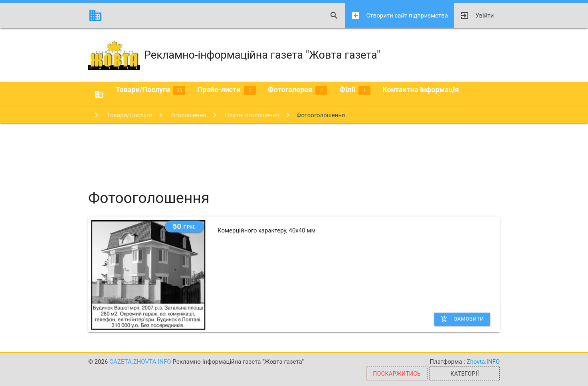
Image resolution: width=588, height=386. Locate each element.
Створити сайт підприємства (399, 16)
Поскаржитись (397, 374)
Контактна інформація (421, 90)
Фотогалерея (298, 90)
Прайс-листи (227, 90)
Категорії (464, 374)
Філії (355, 90)
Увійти (477, 16)
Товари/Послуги (150, 90)
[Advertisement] (294, 149)
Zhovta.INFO (483, 362)
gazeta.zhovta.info (141, 362)
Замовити (462, 319)
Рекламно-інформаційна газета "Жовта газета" (234, 55)
